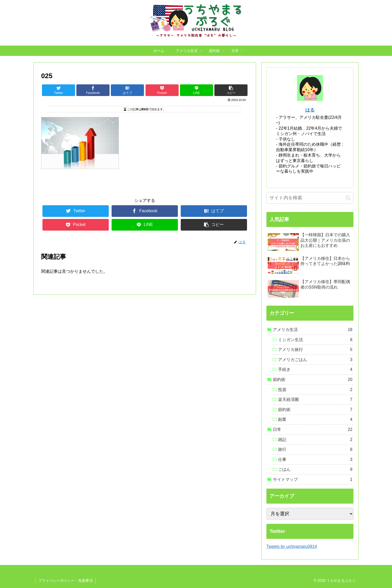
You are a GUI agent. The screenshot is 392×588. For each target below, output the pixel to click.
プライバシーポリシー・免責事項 (66, 580)
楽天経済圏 (315, 400)
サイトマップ (313, 480)
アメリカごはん (315, 360)
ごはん (315, 469)
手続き (315, 370)
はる (310, 110)
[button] (348, 198)
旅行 (315, 450)
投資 (315, 390)
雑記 (315, 440)
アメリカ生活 (313, 330)
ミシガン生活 (315, 340)
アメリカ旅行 (315, 350)
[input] (310, 198)
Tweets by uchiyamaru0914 (292, 546)
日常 (313, 430)
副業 (315, 420)
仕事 (315, 460)
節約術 (313, 380)
